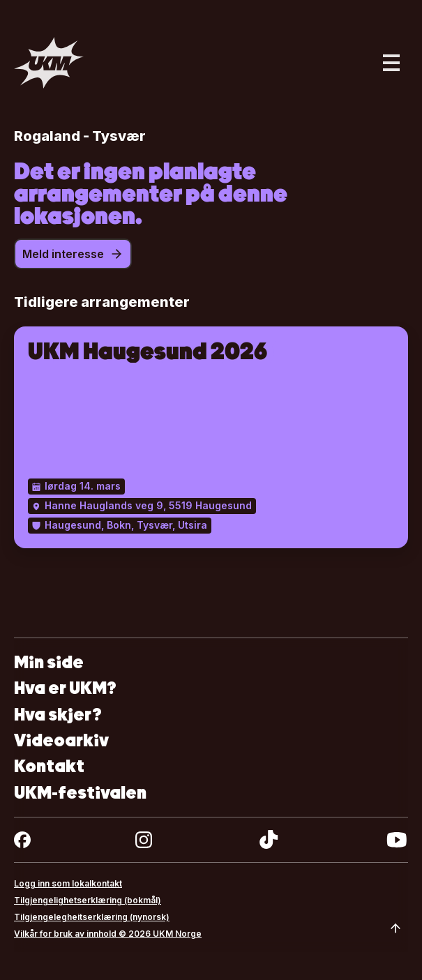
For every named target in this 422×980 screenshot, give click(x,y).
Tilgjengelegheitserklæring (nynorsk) (92, 917)
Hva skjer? (58, 715)
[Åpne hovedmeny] (391, 63)
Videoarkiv (61, 740)
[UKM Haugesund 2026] (211, 437)
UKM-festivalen (80, 793)
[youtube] (397, 840)
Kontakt (49, 766)
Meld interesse (73, 254)
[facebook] (22, 840)
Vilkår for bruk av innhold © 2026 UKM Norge (108, 934)
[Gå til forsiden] (49, 63)
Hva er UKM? (65, 688)
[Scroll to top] (395, 928)
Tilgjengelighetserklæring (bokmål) (88, 900)
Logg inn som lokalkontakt (68, 883)
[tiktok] (269, 840)
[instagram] (144, 840)
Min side (49, 662)
